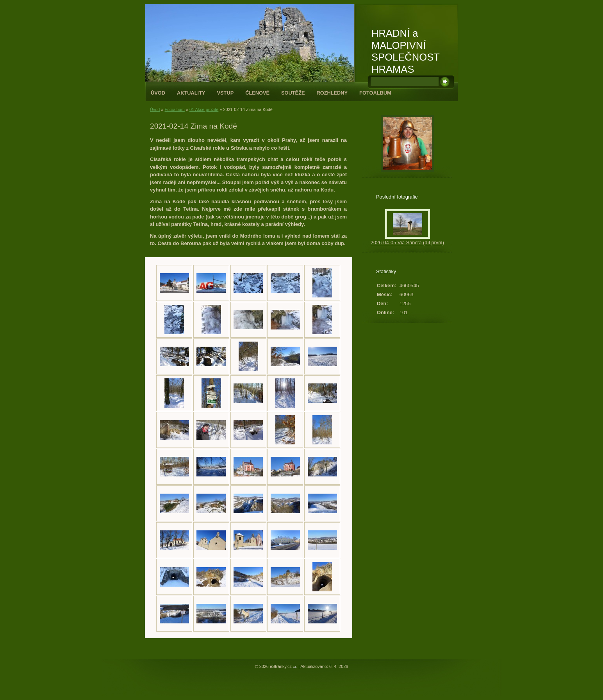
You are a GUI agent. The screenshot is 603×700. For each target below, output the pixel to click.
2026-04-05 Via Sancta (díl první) (407, 243)
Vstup (226, 93)
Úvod (158, 93)
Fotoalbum (375, 93)
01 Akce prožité (204, 109)
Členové (257, 93)
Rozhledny (332, 93)
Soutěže (293, 93)
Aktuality (191, 93)
